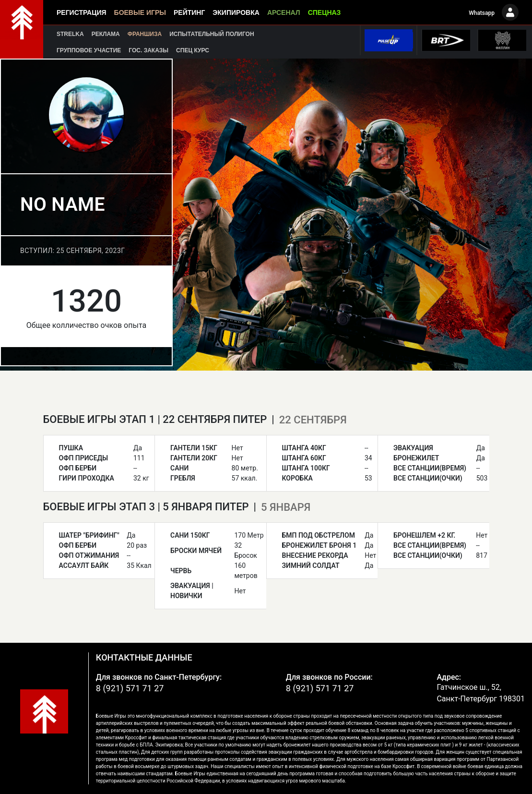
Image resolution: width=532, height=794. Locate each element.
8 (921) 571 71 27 (130, 688)
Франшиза (145, 34)
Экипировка (236, 12)
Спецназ (325, 12)
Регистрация (82, 12)
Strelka (70, 34)
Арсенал (284, 12)
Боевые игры (140, 12)
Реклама (106, 34)
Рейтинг (189, 12)
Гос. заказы (148, 50)
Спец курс (193, 50)
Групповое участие (89, 50)
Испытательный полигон (212, 34)
